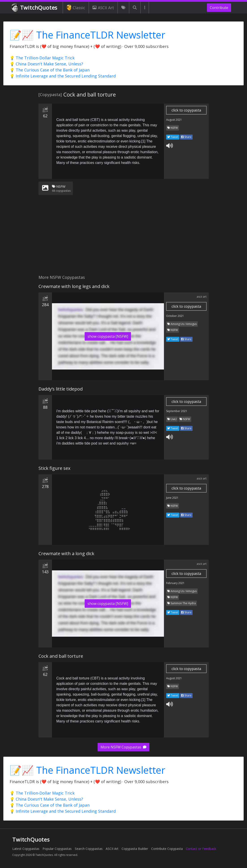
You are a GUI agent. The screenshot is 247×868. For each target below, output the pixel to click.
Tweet (173, 137)
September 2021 (177, 411)
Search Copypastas (89, 849)
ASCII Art (103, 8)
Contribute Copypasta (167, 849)
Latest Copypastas (26, 849)
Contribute (219, 8)
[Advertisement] (123, 238)
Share (186, 137)
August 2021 (174, 120)
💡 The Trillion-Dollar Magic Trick (42, 58)
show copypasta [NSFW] (108, 336)
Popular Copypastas (57, 849)
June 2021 (172, 498)
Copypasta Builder (135, 849)
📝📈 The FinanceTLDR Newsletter (87, 35)
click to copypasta (186, 110)
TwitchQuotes (35, 8)
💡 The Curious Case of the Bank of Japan (50, 70)
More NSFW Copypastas (123, 747)
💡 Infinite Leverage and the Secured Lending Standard (63, 76)
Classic (76, 8)
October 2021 (175, 316)
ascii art (202, 297)
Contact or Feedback (201, 849)
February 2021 (175, 583)
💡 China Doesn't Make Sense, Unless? (46, 64)
